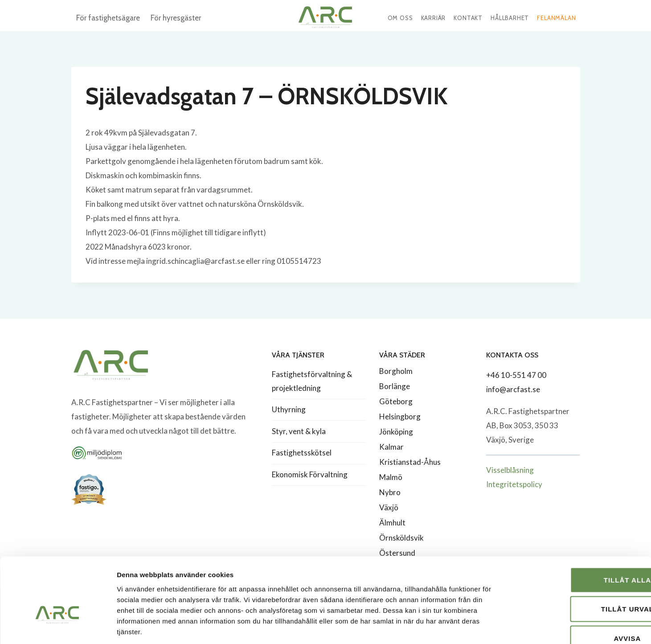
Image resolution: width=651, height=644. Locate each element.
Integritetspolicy (514, 484)
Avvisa (577, 585)
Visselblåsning (510, 470)
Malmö (391, 477)
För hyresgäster (176, 18)
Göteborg (396, 401)
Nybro (390, 492)
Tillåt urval (577, 556)
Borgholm (396, 371)
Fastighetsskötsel (302, 453)
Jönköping (396, 432)
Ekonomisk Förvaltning (310, 474)
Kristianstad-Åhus (410, 462)
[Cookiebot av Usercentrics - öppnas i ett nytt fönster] (58, 627)
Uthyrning (289, 409)
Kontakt (468, 18)
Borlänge (395, 386)
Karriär (434, 18)
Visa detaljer (484, 626)
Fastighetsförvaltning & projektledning (312, 381)
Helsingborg (400, 416)
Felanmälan (556, 18)
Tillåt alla (577, 527)
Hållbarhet (510, 18)
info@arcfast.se (513, 389)
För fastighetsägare (108, 18)
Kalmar (391, 447)
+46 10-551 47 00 (516, 375)
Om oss (400, 18)
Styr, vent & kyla (299, 431)
